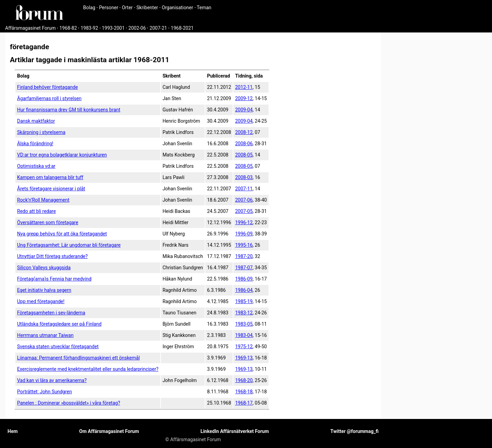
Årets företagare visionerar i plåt (51, 189)
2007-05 (244, 211)
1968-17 (244, 403)
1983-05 (244, 324)
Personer (109, 8)
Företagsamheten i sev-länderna (51, 313)
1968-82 (68, 28)
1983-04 (244, 335)
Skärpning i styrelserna (41, 132)
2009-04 (244, 110)
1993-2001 (113, 28)
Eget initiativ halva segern (44, 290)
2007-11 (244, 189)
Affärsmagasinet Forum (30, 28)
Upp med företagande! (41, 301)
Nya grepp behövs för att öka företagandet (62, 234)
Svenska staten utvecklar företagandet (58, 347)
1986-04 (244, 290)
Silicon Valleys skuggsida (44, 268)
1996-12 (244, 222)
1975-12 (244, 347)
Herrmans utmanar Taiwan (45, 335)
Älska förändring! (35, 144)
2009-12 (244, 98)
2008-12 (244, 132)
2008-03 (244, 177)
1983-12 (244, 313)
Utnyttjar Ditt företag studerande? (52, 256)
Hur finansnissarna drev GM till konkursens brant (69, 110)
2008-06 (244, 144)
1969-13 (244, 358)
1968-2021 (182, 28)
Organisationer (178, 8)
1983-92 (89, 28)
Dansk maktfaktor (36, 121)
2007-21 (158, 28)
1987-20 (244, 256)
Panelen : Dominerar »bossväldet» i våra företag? (69, 403)
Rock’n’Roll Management (43, 200)
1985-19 (244, 301)
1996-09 (244, 234)
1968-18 (244, 392)
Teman (204, 8)
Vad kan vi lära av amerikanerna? (52, 380)
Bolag (89, 8)
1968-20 (244, 380)
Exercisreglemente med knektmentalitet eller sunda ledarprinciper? (88, 369)
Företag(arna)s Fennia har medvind (54, 279)
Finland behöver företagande (47, 87)
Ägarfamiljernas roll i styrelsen (49, 98)
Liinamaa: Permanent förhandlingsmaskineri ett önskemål (78, 358)
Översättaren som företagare (48, 222)
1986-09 (244, 279)
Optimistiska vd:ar (36, 166)
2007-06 (244, 200)
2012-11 (244, 87)
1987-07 (244, 268)
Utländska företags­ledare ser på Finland (59, 324)
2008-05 (244, 155)
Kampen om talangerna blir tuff (50, 177)
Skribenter (147, 8)
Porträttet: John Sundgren (44, 392)
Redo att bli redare (36, 211)
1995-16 (244, 245)
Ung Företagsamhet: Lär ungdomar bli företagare (69, 245)
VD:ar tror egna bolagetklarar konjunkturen (62, 155)
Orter (127, 8)
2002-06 (137, 28)
